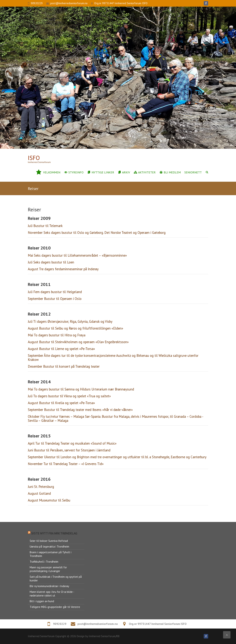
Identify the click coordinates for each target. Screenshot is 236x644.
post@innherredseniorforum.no (69, 3)
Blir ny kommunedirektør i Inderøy (49, 586)
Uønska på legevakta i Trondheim (49, 547)
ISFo (34, 158)
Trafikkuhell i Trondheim (44, 562)
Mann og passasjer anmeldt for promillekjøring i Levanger (48, 569)
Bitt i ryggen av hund (42, 601)
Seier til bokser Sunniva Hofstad (49, 541)
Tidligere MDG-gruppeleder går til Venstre (55, 607)
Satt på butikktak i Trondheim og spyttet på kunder (56, 579)
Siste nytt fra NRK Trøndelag (54, 533)
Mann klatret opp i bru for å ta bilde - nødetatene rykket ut (52, 594)
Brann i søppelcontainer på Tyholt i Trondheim (51, 554)
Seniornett (193, 172)
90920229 (37, 3)
